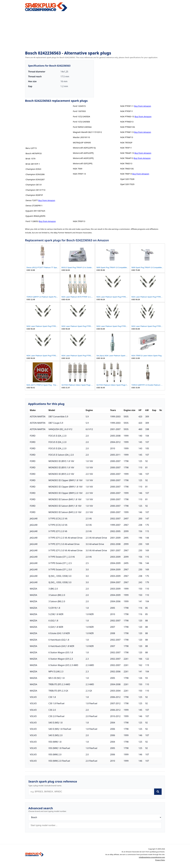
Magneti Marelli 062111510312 (87, 132)
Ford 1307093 (79, 111)
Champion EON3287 (35, 179)
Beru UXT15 (31, 148)
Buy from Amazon (47, 200)
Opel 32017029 (127, 184)
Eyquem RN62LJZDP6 (35, 216)
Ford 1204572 (79, 106)
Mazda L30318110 (81, 137)
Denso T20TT (32, 200)
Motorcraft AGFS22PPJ (83, 153)
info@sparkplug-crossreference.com (152, 857)
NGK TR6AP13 (127, 158)
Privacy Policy (160, 860)
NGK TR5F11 (126, 148)
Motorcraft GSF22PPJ (83, 163)
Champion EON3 (33, 169)
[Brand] (95, 817)
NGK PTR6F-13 (127, 132)
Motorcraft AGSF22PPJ (83, 158)
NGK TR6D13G (127, 169)
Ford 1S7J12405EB (81, 122)
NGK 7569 (78, 169)
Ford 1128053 (32, 221)
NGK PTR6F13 (127, 137)
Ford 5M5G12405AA (82, 127)
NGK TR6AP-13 (127, 153)
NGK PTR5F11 (127, 111)
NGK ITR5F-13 (79, 174)
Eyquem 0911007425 (35, 211)
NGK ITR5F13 (79, 221)
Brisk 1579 (30, 159)
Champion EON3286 (35, 174)
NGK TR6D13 (126, 163)
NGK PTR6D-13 (127, 116)
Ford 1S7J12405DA (81, 116)
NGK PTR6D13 (127, 122)
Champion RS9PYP (34, 195)
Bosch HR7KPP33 (34, 153)
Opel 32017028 (127, 179)
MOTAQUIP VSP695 (82, 143)
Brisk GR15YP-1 (33, 164)
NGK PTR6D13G (128, 127)
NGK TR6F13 (126, 174)
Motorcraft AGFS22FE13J (84, 148)
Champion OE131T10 (35, 190)
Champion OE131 (34, 185)
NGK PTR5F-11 (127, 106)
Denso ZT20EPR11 (34, 205)
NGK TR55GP (126, 143)
